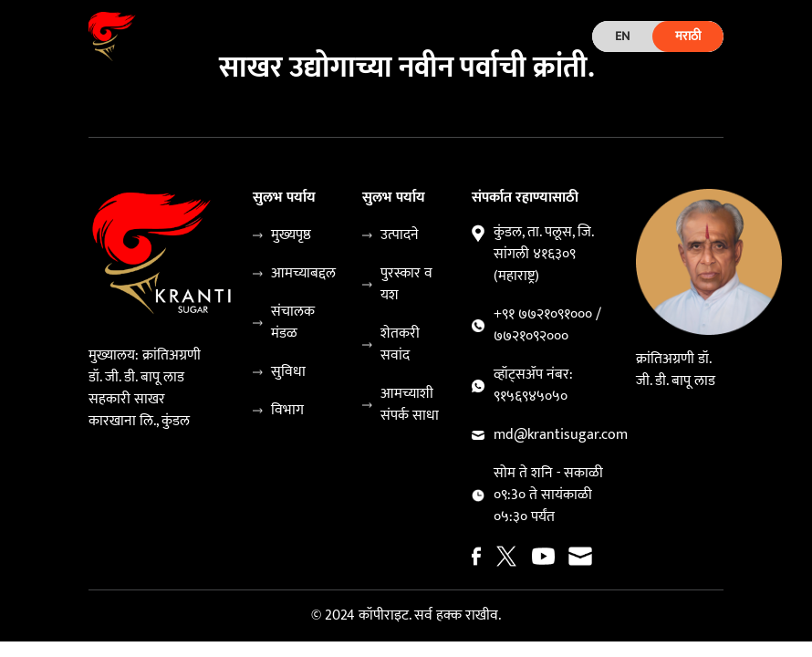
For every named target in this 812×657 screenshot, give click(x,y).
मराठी (688, 36)
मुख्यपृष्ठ (291, 235)
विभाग (287, 411)
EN (622, 36)
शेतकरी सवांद (400, 345)
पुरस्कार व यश (406, 285)
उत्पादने (400, 235)
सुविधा (288, 372)
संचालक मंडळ (293, 323)
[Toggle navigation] (377, 36)
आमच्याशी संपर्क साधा (410, 405)
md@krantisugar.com (561, 435)
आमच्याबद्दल (303, 274)
